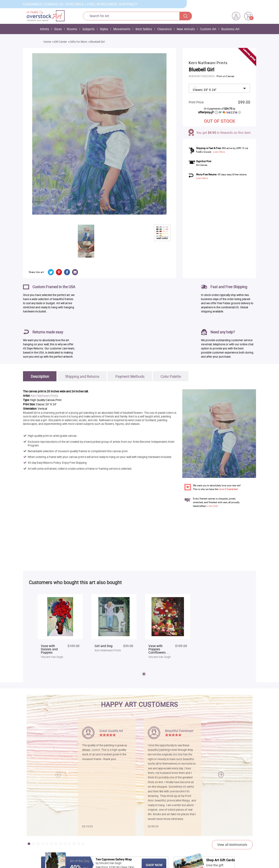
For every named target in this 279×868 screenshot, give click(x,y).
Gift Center (61, 42)
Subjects (88, 29)
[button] (221, 775)
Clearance (164, 29)
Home (47, 42)
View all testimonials (232, 845)
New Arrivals (186, 29)
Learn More (219, 152)
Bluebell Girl (97, 42)
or (230, 112)
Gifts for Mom (79, 42)
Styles (104, 29)
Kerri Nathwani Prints (44, 396)
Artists (44, 29)
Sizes (58, 29)
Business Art (230, 29)
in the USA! (212, 506)
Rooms (72, 29)
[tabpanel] (60, 627)
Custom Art (208, 29)
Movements (122, 29)
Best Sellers (144, 29)
